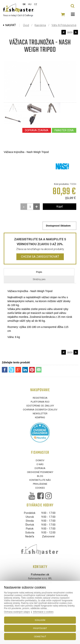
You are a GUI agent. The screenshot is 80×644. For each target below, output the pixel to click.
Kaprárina (40, 25)
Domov (40, 460)
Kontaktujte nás (40, 480)
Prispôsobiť (40, 628)
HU (30, 4)
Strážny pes (39, 279)
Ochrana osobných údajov (40, 410)
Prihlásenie (40, 484)
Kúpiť (60, 207)
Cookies (40, 488)
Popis (39, 272)
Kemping (40, 417)
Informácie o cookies (43, 612)
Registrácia (40, 398)
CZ (36, 4)
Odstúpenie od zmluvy (40, 406)
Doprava (40, 468)
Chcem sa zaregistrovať (40, 257)
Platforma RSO (40, 402)
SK (24, 4)
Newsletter (40, 413)
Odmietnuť (40, 637)
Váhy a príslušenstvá (64, 25)
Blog (40, 476)
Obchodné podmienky (40, 472)
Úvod (26, 25)
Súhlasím (40, 620)
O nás (40, 464)
